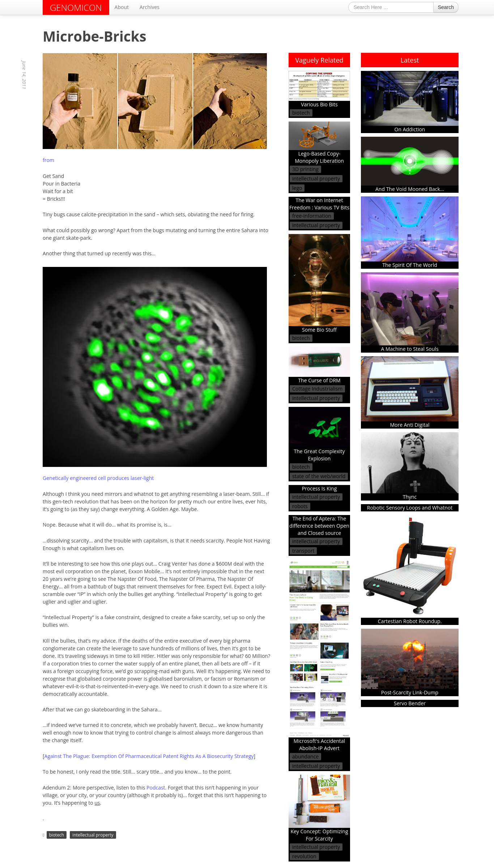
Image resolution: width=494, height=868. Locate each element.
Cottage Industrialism (317, 389)
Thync (410, 466)
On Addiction (410, 102)
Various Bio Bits (319, 89)
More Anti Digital (410, 392)
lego (297, 188)
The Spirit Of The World (410, 232)
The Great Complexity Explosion (319, 434)
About (122, 7)
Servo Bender (410, 703)
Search (446, 7)
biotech (57, 835)
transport (303, 551)
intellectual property (93, 835)
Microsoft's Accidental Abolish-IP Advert (319, 656)
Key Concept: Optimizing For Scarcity (319, 808)
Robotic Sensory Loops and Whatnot (410, 508)
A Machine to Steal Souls (410, 312)
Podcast (156, 788)
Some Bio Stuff (319, 284)
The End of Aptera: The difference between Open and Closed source (319, 526)
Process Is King (320, 488)
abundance (305, 756)
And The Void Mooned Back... (410, 165)
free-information (312, 216)
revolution (304, 856)
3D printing (305, 169)
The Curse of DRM (319, 365)
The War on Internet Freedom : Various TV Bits (319, 204)
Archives (150, 7)
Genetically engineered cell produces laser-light (98, 478)
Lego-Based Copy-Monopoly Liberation (319, 143)
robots (300, 506)
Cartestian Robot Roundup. (410, 570)
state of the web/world (319, 476)
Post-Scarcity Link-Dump (410, 662)
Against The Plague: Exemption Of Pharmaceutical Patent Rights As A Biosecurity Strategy (149, 756)
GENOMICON (76, 7)
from (48, 160)
